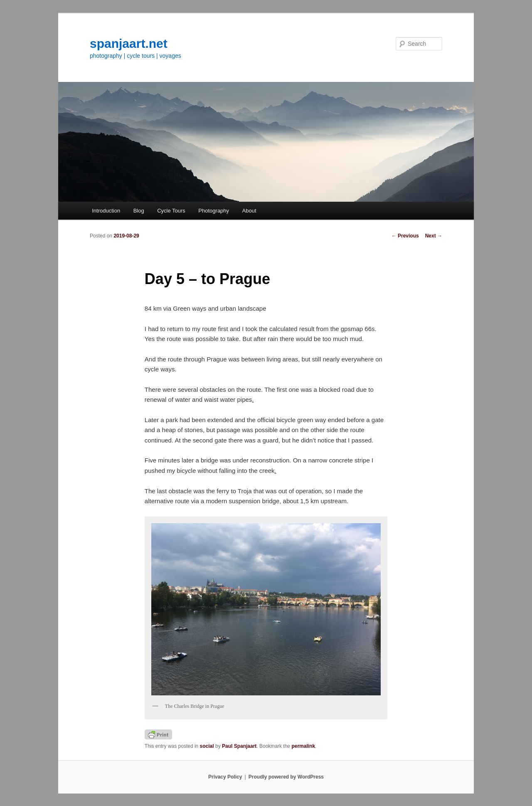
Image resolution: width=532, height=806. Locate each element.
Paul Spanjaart (239, 746)
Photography (214, 211)
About (249, 211)
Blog (139, 211)
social (207, 746)
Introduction (106, 211)
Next (434, 236)
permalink (303, 746)
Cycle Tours (171, 211)
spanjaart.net (129, 43)
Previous (405, 236)
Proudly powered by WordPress (286, 777)
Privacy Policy (225, 777)
